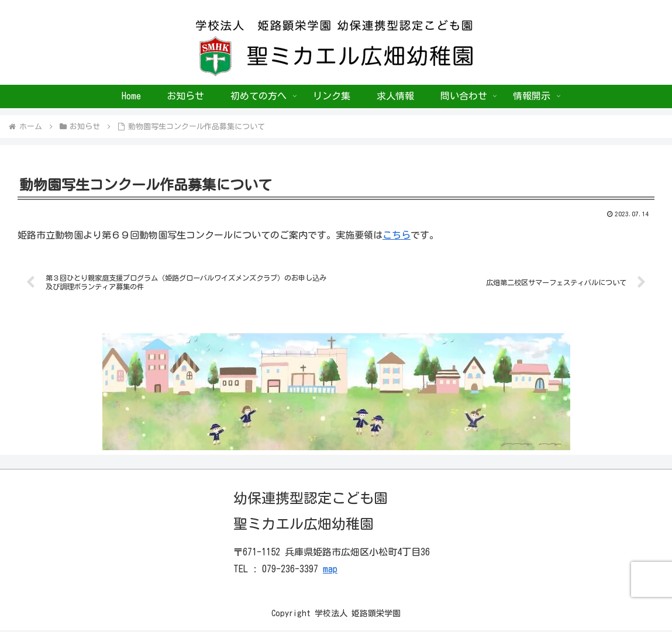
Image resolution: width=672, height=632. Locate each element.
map (330, 570)
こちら (397, 235)
